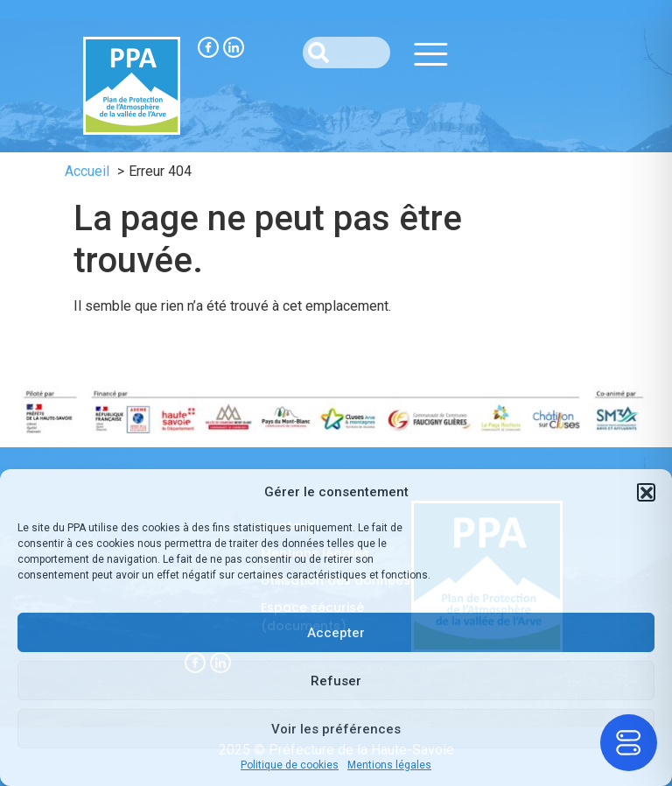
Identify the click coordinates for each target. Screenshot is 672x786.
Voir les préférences (336, 729)
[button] (646, 492)
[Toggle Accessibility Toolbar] (629, 743)
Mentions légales (389, 765)
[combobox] (346, 53)
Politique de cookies (290, 765)
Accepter (336, 633)
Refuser (336, 681)
